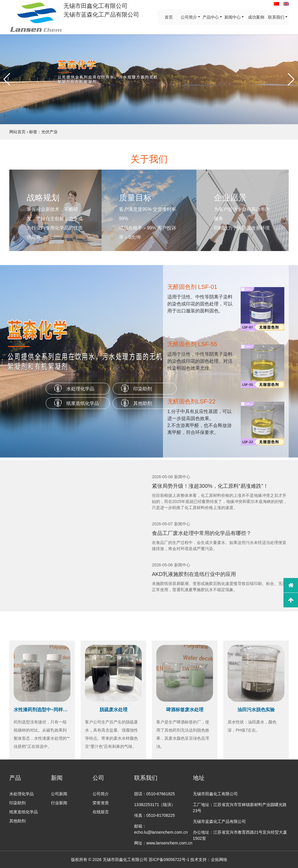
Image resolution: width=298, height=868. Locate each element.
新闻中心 (233, 17)
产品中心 (211, 17)
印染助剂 (143, 389)
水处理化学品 (80, 389)
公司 (98, 778)
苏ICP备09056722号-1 (169, 860)
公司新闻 (59, 794)
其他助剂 (143, 403)
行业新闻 (59, 803)
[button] (7, 79)
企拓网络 (219, 860)
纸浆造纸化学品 (83, 403)
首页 (169, 17)
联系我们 (276, 17)
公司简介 (189, 17)
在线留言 (101, 812)
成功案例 (256, 17)
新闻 (57, 778)
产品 (15, 778)
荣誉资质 (101, 803)
